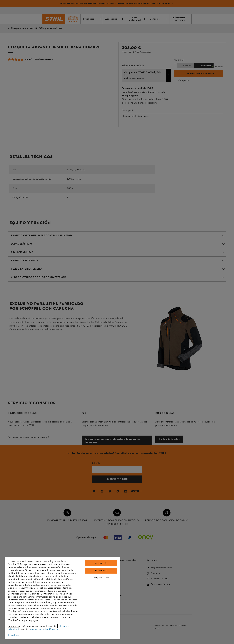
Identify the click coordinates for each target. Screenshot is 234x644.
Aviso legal (14, 635)
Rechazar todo (101, 571)
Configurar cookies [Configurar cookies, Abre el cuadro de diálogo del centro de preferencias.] (101, 578)
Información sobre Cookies (44, 629)
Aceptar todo (101, 563)
